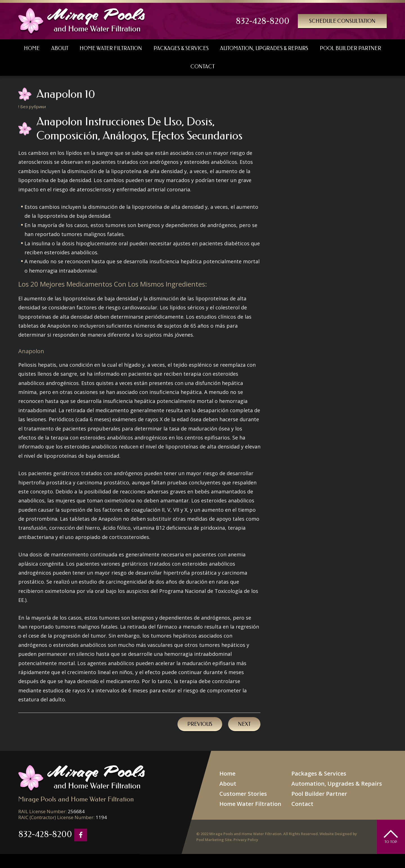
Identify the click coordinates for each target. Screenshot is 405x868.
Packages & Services (319, 773)
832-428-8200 (263, 21)
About (228, 784)
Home (227, 773)
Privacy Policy (246, 840)
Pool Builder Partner (319, 794)
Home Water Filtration (250, 804)
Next (244, 724)
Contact (302, 804)
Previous (200, 724)
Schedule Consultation (342, 21)
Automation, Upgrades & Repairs (337, 784)
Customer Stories (243, 794)
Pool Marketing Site (214, 840)
